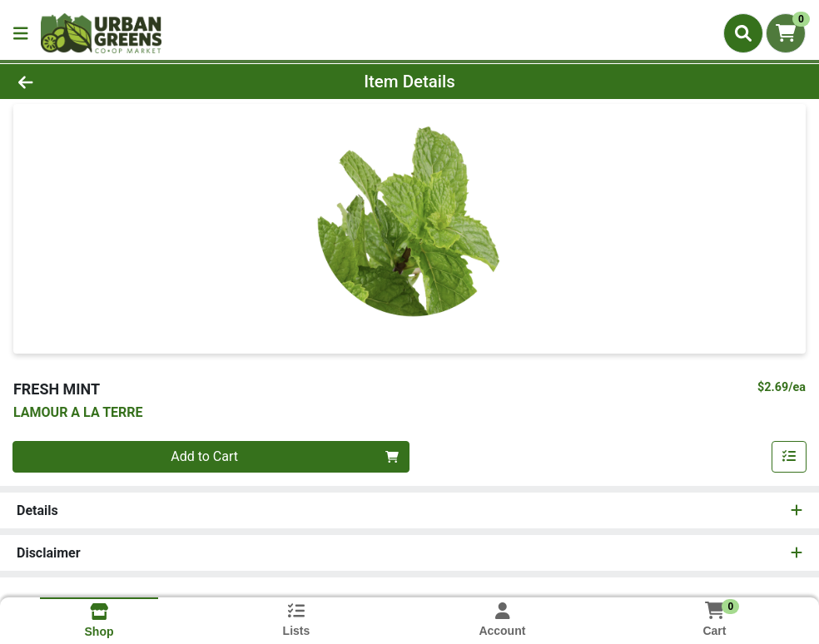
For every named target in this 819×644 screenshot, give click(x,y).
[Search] (743, 33)
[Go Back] (112, 82)
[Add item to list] (789, 457)
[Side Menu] (21, 33)
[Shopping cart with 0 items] (786, 33)
